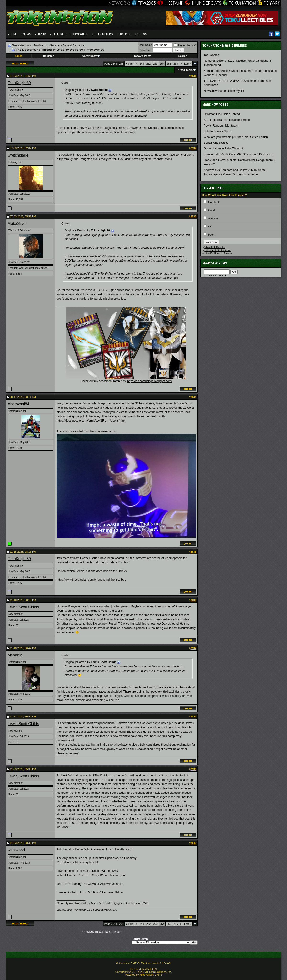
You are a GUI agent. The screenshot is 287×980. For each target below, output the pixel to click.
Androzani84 (18, 404)
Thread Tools (184, 70)
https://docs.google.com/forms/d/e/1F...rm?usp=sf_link (91, 421)
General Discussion (74, 45)
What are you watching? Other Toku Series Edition (236, 137)
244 (142, 64)
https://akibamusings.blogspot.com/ (150, 381)
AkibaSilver (17, 223)
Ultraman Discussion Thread (222, 114)
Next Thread (112, 932)
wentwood (16, 850)
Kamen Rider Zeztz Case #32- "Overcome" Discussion (238, 154)
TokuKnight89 (19, 83)
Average (213, 218)
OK (210, 226)
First (130, 64)
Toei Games (211, 55)
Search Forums (215, 263)
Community (91, 56)
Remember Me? (185, 45)
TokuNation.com (21, 45)
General (55, 45)
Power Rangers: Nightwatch (222, 126)
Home (14, 34)
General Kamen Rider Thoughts (224, 149)
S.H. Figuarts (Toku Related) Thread (227, 120)
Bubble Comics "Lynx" (218, 131)
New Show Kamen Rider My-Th (224, 91)
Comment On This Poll (218, 250)
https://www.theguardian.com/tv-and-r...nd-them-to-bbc (91, 580)
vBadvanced (147, 975)
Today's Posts (142, 56)
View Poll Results (215, 247)
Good (211, 210)
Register (48, 56)
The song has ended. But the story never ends (86, 431)
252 (149, 64)
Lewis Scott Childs (23, 607)
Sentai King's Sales (216, 143)
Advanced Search (216, 275)
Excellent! (214, 202)
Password (145, 50)
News (27, 34)
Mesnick (15, 655)
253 (155, 64)
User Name (146, 45)
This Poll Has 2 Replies (218, 253)
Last (188, 64)
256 (176, 64)
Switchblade (18, 155)
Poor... (212, 235)
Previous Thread (93, 932)
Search (183, 56)
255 (169, 64)
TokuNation (41, 45)
